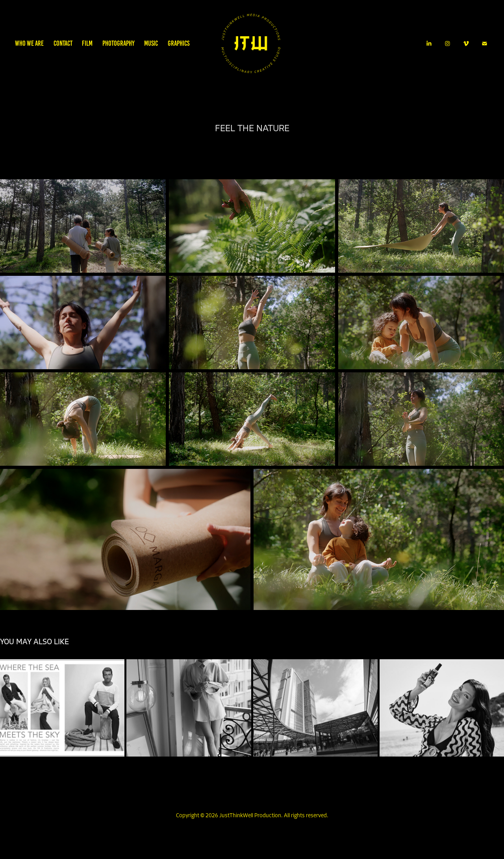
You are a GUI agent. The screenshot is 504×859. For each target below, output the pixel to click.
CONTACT (63, 43)
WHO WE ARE (29, 43)
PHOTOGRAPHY (119, 43)
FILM (87, 43)
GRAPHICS (179, 43)
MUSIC (151, 43)
